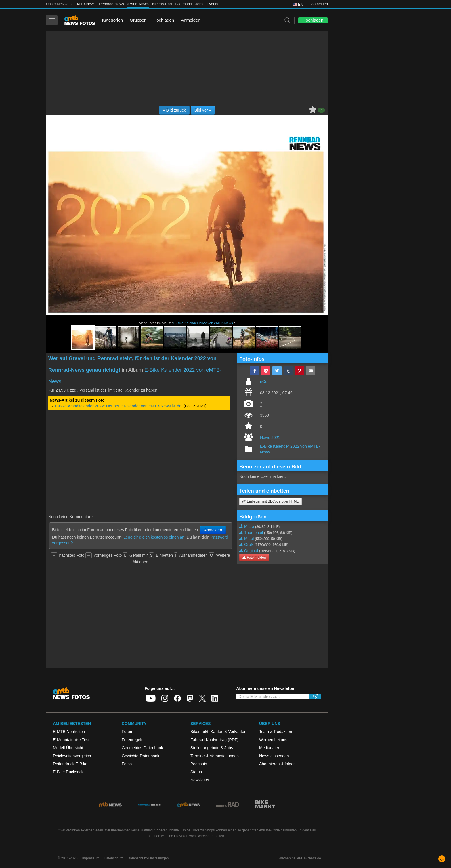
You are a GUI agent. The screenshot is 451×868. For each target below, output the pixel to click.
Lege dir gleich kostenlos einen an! (154, 537)
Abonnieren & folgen (277, 764)
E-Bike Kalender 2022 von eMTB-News (203, 323)
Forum (127, 732)
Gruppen (138, 20)
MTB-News (86, 4)
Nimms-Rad (162, 4)
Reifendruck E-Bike (70, 764)
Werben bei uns (273, 740)
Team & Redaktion (276, 732)
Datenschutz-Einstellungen (148, 858)
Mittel (249, 539)
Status (196, 772)
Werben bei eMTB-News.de (300, 858)
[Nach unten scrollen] (442, 859)
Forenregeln (133, 740)
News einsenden (274, 756)
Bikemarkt (184, 4)
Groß (249, 545)
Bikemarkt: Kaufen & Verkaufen (218, 732)
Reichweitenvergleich (72, 756)
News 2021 (270, 438)
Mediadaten (270, 748)
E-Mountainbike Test (71, 740)
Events (213, 4)
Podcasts (199, 764)
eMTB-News (138, 4)
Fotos (127, 764)
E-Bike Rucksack (68, 772)
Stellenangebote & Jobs (212, 748)
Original (251, 551)
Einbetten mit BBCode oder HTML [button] (271, 501)
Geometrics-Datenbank (142, 748)
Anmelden (319, 4)
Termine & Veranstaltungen (215, 756)
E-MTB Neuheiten (69, 732)
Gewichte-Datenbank (141, 756)
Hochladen (164, 20)
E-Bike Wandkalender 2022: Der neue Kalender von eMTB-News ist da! (119, 406)
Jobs (199, 4)
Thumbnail (254, 533)
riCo (264, 381)
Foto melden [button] (254, 558)
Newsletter (200, 780)
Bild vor (203, 110)
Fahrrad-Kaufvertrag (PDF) (214, 740)
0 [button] (321, 110)
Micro (249, 526)
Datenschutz (113, 858)
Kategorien (112, 20)
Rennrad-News (111, 4)
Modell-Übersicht (68, 748)
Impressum (91, 858)
